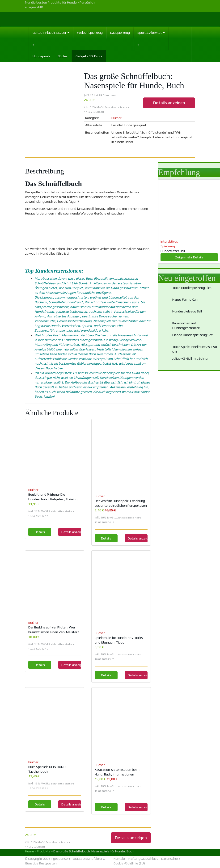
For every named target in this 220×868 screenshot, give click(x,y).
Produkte (44, 851)
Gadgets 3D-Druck (89, 56)
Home (30, 851)
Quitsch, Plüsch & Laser (51, 33)
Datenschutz (171, 859)
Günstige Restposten (41, 863)
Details (40, 532)
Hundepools (41, 56)
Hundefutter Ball (173, 251)
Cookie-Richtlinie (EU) (129, 863)
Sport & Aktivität (151, 33)
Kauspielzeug (120, 33)
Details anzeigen (169, 103)
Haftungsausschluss (143, 859)
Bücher (63, 56)
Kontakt (119, 859)
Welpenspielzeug (90, 33)
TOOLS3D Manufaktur (87, 859)
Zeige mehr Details (189, 257)
